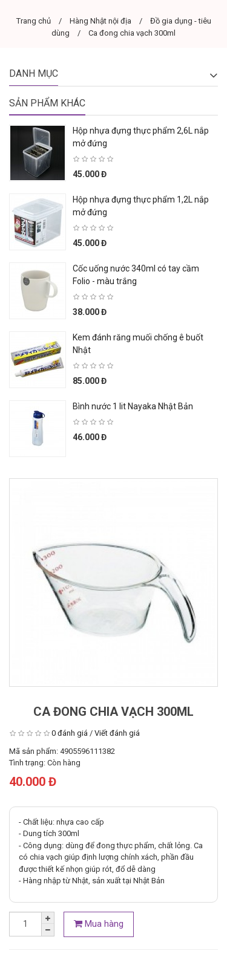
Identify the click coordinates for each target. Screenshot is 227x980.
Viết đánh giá (117, 733)
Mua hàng (99, 924)
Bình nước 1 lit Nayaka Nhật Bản (133, 406)
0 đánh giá (70, 733)
